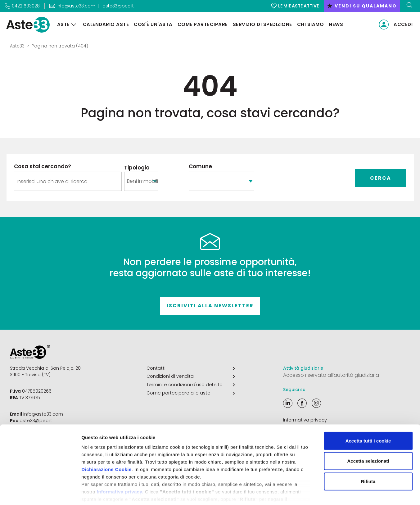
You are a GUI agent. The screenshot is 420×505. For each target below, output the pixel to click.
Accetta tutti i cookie (368, 410)
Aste (62, 24)
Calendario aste (105, 24)
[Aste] (73, 25)
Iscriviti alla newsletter (210, 306)
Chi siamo (309, 24)
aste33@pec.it (118, 6)
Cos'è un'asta (152, 24)
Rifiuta (368, 451)
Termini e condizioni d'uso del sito (191, 384)
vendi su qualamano (362, 6)
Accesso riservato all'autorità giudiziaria (331, 375)
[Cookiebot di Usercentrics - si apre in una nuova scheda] (40, 493)
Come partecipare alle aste (191, 392)
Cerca (381, 178)
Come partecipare (201, 24)
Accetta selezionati (368, 430)
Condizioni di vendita (191, 376)
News (335, 24)
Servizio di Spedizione (261, 24)
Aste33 (17, 46)
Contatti (191, 368)
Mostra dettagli (327, 493)
